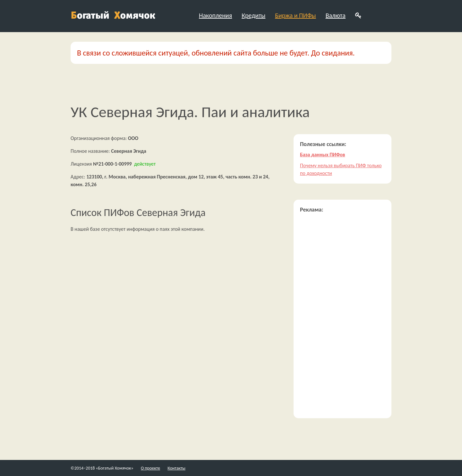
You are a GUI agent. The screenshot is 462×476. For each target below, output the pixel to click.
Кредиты (253, 15)
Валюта (336, 15)
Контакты (176, 468)
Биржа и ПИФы (295, 15)
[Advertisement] (342, 316)
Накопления (215, 15)
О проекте (150, 468)
